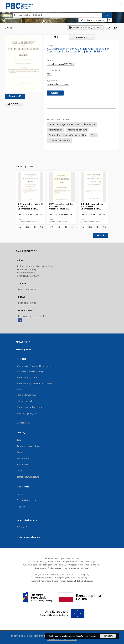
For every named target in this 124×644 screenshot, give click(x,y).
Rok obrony (22, 465)
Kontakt (21, 494)
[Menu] (120, 3)
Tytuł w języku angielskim (28, 446)
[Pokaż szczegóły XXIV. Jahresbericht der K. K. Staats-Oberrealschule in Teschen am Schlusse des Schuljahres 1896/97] (72, 227)
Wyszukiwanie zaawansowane (93, 20)
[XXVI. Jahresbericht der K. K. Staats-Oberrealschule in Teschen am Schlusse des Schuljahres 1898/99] (23, 63)
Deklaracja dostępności (28, 500)
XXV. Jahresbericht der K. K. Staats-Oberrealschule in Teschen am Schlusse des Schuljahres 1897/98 (30, 206)
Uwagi (20, 471)
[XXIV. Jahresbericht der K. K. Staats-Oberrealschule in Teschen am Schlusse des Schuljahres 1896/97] (62, 187)
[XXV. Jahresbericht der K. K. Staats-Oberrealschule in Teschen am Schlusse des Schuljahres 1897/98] (31, 187)
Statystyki (21, 506)
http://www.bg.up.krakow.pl (33, 316)
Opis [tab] (56, 37)
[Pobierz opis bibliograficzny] (27, 227)
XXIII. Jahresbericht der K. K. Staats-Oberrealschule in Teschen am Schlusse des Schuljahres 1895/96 (93, 206)
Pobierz (13, 104)
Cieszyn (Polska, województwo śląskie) (67, 135)
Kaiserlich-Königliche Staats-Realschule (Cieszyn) (72, 124)
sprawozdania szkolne (59, 140)
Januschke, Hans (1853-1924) (61, 64)
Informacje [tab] (82, 37)
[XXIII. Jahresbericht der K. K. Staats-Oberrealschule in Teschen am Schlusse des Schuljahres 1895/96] (93, 187)
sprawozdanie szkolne (58, 84)
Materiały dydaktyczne (27, 413)
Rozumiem (108, 636)
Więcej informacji (89, 636)
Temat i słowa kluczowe (28, 477)
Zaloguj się (22, 526)
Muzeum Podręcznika (27, 377)
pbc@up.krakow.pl (27, 303)
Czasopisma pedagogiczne (30, 407)
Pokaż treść (15, 96)
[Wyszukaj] (107, 15)
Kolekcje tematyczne (26, 395)
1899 (49, 74)
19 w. (93, 135)
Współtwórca (23, 458)
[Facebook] (20, 321)
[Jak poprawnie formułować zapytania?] (110, 20)
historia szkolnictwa (77, 130)
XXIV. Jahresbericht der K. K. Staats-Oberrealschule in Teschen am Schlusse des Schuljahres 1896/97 (61, 206)
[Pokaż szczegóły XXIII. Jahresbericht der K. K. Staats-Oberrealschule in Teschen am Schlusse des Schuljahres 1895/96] (104, 227)
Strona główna (24, 350)
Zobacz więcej (24, 423)
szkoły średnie (56, 130)
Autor (20, 452)
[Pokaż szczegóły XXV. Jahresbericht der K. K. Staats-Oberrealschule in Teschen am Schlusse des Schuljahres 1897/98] (41, 227)
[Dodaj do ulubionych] (108, 28)
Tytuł (19, 440)
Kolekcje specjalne (26, 401)
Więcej (100, 235)
